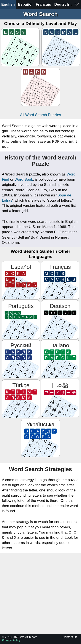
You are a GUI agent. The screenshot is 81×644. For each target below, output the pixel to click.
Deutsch (62, 4)
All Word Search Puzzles (41, 115)
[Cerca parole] (60, 359)
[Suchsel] (60, 319)
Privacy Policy (11, 640)
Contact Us (70, 637)
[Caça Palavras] (21, 319)
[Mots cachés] (60, 280)
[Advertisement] (40, 593)
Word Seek (24, 179)
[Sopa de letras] (21, 280)
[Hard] (40, 87)
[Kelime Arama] (21, 399)
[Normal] (61, 47)
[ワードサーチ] (60, 398)
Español (25, 4)
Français (43, 4)
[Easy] (20, 47)
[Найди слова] (21, 359)
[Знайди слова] (40, 438)
